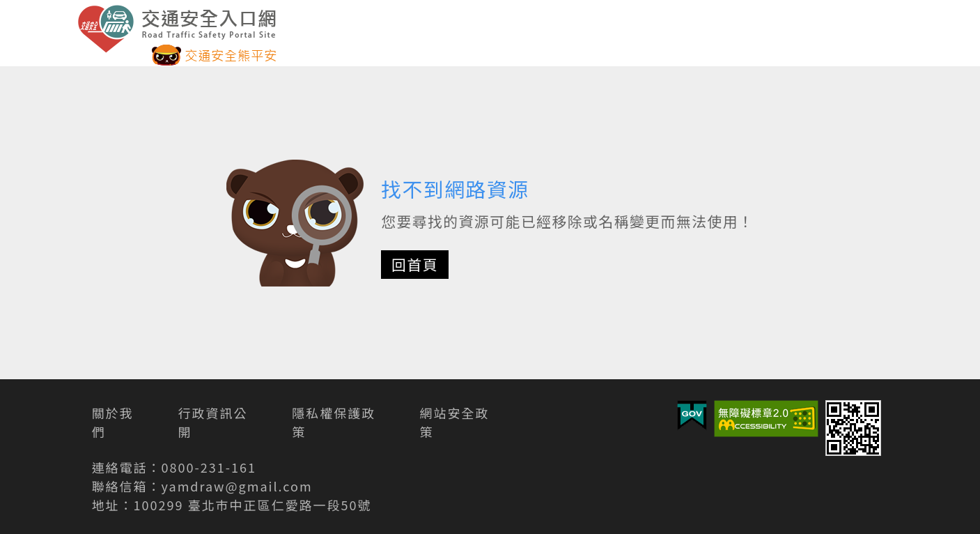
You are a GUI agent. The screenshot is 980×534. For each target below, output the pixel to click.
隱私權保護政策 (334, 422)
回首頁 (415, 264)
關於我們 (113, 422)
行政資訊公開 (213, 422)
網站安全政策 (455, 422)
